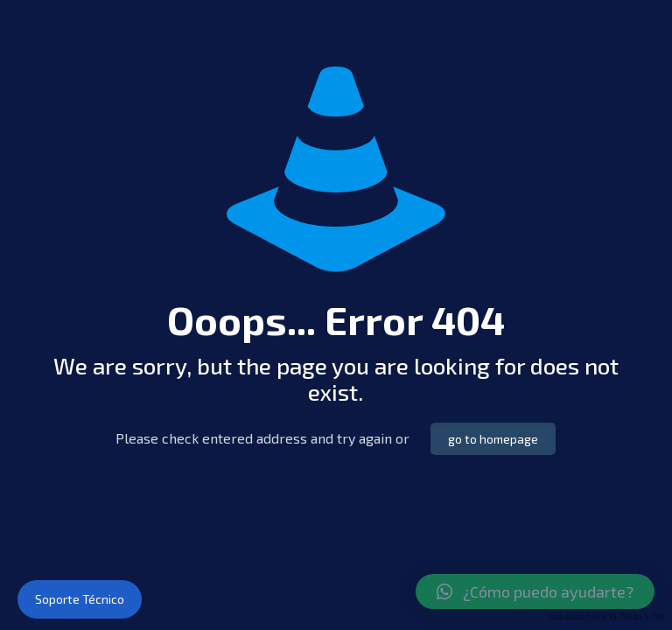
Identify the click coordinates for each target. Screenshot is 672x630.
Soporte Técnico (80, 599)
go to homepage (493, 439)
